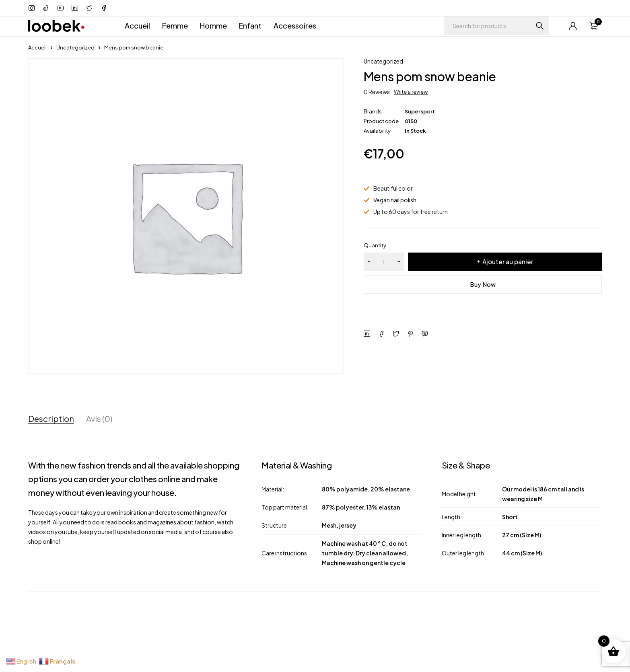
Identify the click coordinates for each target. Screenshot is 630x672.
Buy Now (483, 284)
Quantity (375, 245)
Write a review (411, 92)
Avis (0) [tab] (99, 419)
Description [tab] (51, 419)
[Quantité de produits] (384, 262)
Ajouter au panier (508, 262)
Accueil (37, 47)
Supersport (420, 111)
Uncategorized (75, 47)
